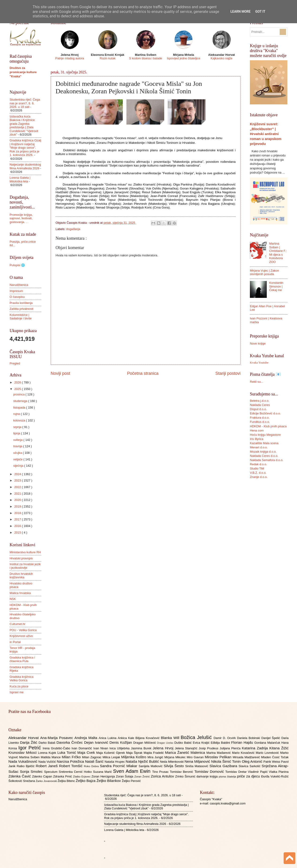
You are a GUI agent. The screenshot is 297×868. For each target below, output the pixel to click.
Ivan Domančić (82, 748)
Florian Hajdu (243, 742)
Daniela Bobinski (249, 738)
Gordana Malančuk (268, 743)
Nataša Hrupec (115, 762)
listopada (20, 407)
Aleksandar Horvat (24, 738)
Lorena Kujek (48, 753)
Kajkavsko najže (221, 58)
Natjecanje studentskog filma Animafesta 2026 (25, 166)
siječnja (19, 466)
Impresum (16, 291)
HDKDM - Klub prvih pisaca (268, 426)
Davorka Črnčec (70, 742)
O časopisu (17, 297)
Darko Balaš (47, 743)
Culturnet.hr (17, 624)
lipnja (17, 433)
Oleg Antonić (252, 761)
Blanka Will (171, 738)
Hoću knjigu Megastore (265, 435)
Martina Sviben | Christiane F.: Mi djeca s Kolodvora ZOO (278, 253)
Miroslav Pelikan (219, 757)
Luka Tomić (67, 752)
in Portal (15, 642)
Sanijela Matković (151, 766)
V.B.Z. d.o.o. (258, 473)
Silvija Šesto (174, 766)
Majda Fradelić (154, 753)
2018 (18, 513)
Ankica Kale (127, 738)
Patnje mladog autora (70, 58)
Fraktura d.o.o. (260, 418)
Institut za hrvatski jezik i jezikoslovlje (25, 566)
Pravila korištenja (21, 303)
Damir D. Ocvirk (225, 738)
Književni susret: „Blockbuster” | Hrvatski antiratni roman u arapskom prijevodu (266, 134)
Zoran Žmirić (143, 777)
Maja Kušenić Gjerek (111, 753)
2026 (18, 382)
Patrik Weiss (272, 762)
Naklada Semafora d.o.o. (267, 460)
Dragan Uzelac (166, 743)
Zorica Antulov (163, 776)
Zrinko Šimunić (186, 776)
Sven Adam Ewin (133, 771)
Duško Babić (184, 743)
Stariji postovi (228, 373)
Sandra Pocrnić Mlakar (119, 766)
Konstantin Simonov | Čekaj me (276, 286)
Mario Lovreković (268, 753)
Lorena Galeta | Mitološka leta (20, 179)
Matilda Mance (51, 757)
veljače (18, 459)
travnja (18, 446)
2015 (18, 533)
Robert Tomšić (71, 766)
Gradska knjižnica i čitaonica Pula (22, 659)
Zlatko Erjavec (82, 777)
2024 (18, 474)
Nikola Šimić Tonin (227, 761)
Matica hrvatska (20, 593)
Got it (260, 11)
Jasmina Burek (142, 748)
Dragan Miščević (145, 743)
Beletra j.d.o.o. (260, 401)
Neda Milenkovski (172, 762)
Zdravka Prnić (63, 776)
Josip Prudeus (209, 748)
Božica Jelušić (197, 737)
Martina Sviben (30, 757)
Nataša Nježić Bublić (143, 761)
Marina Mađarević (219, 753)
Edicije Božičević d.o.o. (265, 413)
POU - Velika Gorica (23, 630)
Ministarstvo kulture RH (25, 552)
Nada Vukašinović (23, 761)
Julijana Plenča (231, 748)
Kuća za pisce (19, 686)
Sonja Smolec (32, 771)
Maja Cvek (87, 752)
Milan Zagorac (92, 757)
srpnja (18, 427)
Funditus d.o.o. (260, 422)
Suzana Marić (103, 772)
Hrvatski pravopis (21, 558)
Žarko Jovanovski (47, 781)
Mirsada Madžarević (247, 757)
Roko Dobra (92, 766)
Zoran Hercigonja (104, 776)
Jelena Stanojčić (187, 748)
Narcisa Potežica (71, 761)
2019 (18, 506)
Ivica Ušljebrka (120, 748)
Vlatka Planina (279, 772)
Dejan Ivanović (97, 742)
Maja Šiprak (135, 753)
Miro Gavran (196, 757)
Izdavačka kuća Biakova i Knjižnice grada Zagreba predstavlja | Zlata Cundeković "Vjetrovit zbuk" (24, 125)
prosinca (19, 394)
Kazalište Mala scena (264, 443)
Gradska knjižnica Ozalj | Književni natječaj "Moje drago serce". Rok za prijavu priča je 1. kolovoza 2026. (25, 148)
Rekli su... (257, 382)
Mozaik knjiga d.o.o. (263, 452)
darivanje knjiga (208, 776)
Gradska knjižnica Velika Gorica (22, 678)
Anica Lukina (108, 738)
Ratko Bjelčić (26, 766)
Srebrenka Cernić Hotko (76, 772)
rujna (17, 414)
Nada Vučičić (48, 762)
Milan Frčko (72, 757)
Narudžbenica (19, 285)
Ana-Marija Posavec (57, 738)
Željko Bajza (86, 781)
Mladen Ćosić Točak (275, 757)
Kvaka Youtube (259, 363)
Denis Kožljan (121, 742)
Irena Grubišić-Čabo (57, 748)
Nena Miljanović (198, 761)
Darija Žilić (29, 742)
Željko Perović (131, 781)
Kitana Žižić (279, 748)
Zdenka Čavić (20, 776)
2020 (18, 500)
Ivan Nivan (101, 748)
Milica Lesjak (112, 757)
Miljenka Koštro (134, 757)
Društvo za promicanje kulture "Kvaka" (23, 72)
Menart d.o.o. (259, 447)
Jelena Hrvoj (164, 748)
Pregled (15, 363)
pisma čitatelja (228, 777)
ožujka (18, 453)
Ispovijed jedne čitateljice (184, 58)
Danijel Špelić (271, 738)
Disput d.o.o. (258, 409)
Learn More (241, 11)
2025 (18, 389)
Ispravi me (17, 692)
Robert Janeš (47, 766)
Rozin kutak (107, 58)
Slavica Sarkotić (250, 766)
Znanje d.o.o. (259, 477)
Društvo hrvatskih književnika (21, 576)
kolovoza (19, 420)
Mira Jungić (156, 757)
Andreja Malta (87, 738)
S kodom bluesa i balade (145, 58)
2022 (18, 487)
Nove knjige (258, 343)
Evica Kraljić (202, 743)
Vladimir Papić (258, 772)
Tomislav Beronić (182, 772)
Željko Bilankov (109, 781)
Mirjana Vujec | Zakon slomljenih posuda (264, 272)
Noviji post (60, 373)
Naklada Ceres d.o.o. (264, 456)
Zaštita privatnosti (21, 309)
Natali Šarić (95, 761)
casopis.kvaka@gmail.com (228, 803)
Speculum (51, 772)
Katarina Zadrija (256, 748)
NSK (13, 599)
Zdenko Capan (43, 776)
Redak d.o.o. (258, 464)
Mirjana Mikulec (175, 757)
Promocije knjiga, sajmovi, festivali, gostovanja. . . (21, 218)
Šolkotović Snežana (22, 781)
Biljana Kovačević (148, 738)
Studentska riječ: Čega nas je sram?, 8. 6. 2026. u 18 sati (25, 103)
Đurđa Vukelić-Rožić (275, 776)
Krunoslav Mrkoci (23, 752)
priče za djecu (249, 776)
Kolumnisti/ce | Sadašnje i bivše (21, 317)
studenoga (21, 401)
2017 (18, 519)
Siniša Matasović (197, 766)
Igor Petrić (30, 748)
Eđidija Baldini (221, 743)
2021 (18, 494)
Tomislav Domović (210, 771)
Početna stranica (143, 373)
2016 (18, 526)
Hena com (257, 430)
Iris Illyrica (257, 439)
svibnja (18, 440)
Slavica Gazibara (224, 766)
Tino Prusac (161, 772)
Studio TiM (257, 468)
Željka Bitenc (67, 781)
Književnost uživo (21, 636)
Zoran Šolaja (125, 776)
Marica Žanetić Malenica (186, 752)
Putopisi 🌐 (17, 265)
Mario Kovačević (244, 753)
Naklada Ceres (260, 405)
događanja (73, 229)
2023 (18, 480)
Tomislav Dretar (237, 772)
